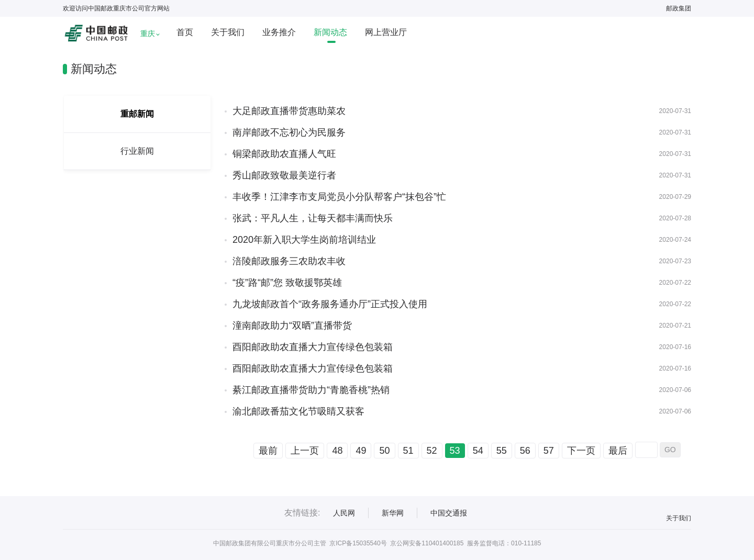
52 (432, 451)
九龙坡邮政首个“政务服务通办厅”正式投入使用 (330, 304)
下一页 (581, 451)
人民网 (344, 513)
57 (549, 451)
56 (525, 451)
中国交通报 (449, 513)
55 (502, 451)
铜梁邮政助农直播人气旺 (284, 154)
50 (384, 451)
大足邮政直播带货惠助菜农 (289, 111)
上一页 (305, 451)
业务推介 (279, 32)
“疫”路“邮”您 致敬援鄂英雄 (287, 283)
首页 (185, 32)
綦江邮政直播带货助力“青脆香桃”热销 (311, 390)
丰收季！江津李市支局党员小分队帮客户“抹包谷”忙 (339, 197)
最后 (618, 451)
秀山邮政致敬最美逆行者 (284, 175)
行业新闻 (137, 151)
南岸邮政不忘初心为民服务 (289, 132)
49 (361, 451)
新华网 (393, 513)
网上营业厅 (386, 32)
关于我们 (228, 32)
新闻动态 (330, 32)
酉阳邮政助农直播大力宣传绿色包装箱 (313, 347)
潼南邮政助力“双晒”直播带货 (292, 326)
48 (337, 451)
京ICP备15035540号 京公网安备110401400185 (396, 543)
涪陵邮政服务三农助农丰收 (289, 261)
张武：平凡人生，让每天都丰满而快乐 (313, 218)
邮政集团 (679, 8)
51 (408, 451)
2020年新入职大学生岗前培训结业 (304, 240)
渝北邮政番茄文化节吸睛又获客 (298, 411)
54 (478, 451)
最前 (268, 451)
